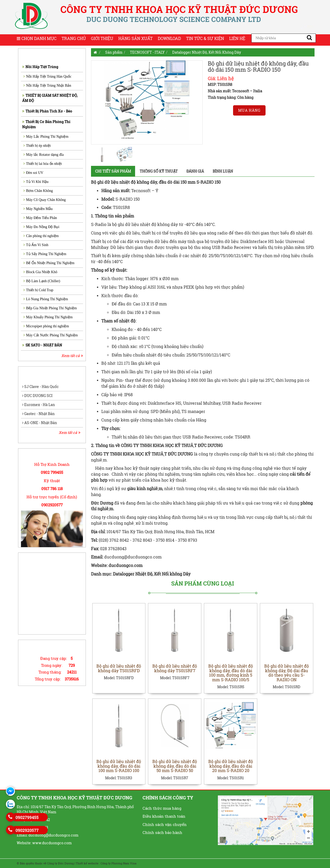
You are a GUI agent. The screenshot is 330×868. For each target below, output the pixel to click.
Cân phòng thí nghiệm (41, 236)
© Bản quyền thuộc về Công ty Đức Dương (45, 863)
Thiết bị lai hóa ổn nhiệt (43, 164)
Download (169, 38)
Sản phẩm (114, 52)
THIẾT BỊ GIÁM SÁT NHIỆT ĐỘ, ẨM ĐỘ (50, 98)
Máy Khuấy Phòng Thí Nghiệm (48, 317)
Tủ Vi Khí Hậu (36, 182)
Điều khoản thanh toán (164, 816)
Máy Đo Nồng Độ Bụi (41, 227)
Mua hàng (249, 110)
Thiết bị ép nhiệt (37, 146)
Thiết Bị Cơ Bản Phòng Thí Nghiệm (46, 124)
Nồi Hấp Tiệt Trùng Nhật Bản (47, 86)
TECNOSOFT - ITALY (147, 52)
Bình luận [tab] (223, 171)
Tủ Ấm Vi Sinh (36, 245)
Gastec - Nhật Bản (38, 414)
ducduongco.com (126, 565)
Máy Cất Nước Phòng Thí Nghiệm (51, 335)
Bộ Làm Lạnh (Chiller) (42, 281)
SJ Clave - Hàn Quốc (40, 387)
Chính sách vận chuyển (165, 824)
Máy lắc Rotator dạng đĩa (44, 155)
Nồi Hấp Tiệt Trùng (40, 67)
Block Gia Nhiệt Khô (40, 272)
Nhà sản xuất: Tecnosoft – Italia (235, 91)
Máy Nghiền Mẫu (38, 209)
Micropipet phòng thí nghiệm (46, 326)
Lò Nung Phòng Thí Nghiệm (46, 299)
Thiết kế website (87, 863)
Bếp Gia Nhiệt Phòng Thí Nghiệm (50, 308)
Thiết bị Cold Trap (38, 290)
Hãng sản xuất (135, 38)
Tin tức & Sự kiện (205, 38)
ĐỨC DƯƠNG (180, 454)
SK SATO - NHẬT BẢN (42, 345)
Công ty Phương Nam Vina (118, 863)
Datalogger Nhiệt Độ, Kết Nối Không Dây (207, 52)
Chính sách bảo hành (162, 833)
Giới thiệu (102, 38)
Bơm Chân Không (38, 191)
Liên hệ (237, 38)
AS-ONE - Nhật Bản (40, 423)
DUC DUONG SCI (37, 396)
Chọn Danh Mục (37, 38)
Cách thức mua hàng (162, 808)
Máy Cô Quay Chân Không (45, 200)
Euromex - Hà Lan (39, 405)
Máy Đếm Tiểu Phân (40, 218)
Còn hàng (245, 97)
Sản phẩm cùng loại (203, 584)
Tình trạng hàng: (222, 97)
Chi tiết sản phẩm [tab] (113, 171)
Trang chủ (74, 38)
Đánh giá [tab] (195, 171)
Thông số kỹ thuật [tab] (159, 171)
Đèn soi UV (33, 173)
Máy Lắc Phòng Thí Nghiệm (46, 137)
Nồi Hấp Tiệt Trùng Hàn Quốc (47, 76)
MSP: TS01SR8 (220, 84)
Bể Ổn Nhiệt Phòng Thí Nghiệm (49, 263)
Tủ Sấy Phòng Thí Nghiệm (45, 254)
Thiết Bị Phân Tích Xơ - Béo (47, 111)
